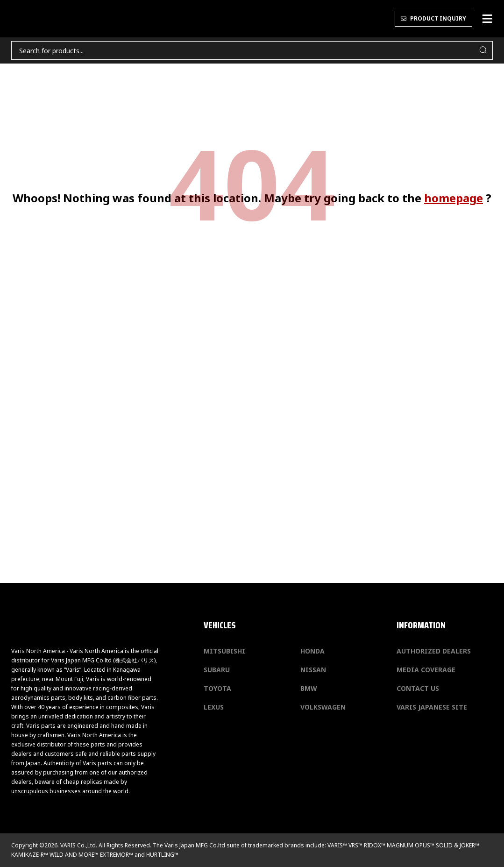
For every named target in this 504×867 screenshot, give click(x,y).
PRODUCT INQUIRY (433, 18)
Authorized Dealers (434, 651)
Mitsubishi (224, 651)
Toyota (217, 688)
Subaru (217, 670)
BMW (309, 688)
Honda (312, 651)
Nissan (313, 670)
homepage (454, 198)
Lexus (214, 707)
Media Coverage (426, 670)
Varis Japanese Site (432, 707)
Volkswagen (323, 707)
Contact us (418, 688)
